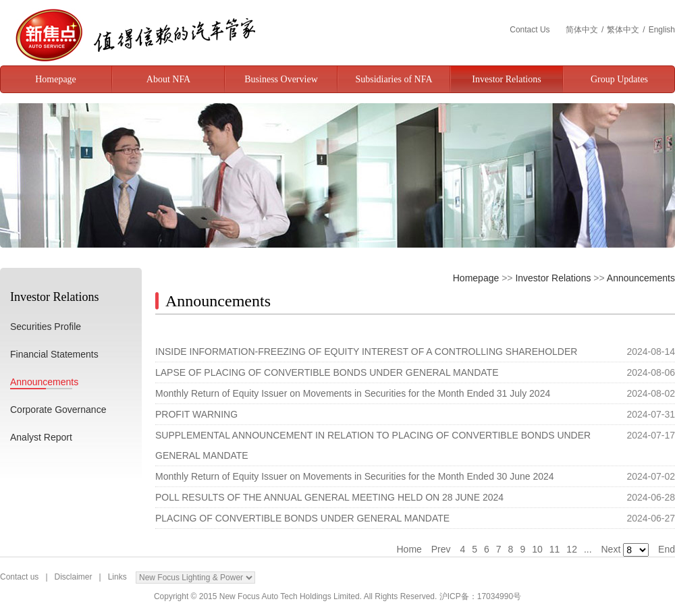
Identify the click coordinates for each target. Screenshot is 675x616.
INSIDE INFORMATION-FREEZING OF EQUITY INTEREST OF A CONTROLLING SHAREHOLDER (366, 352)
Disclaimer (74, 577)
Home (409, 549)
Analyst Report (41, 437)
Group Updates (619, 79)
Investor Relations (506, 79)
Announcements (44, 382)
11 (555, 549)
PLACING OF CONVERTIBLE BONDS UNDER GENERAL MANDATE (302, 518)
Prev (441, 549)
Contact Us (531, 30)
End (667, 549)
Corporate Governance (58, 410)
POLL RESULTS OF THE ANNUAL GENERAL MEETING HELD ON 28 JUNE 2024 (329, 497)
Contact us (19, 577)
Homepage (56, 79)
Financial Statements (54, 354)
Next (611, 549)
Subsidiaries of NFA (394, 79)
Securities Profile (46, 327)
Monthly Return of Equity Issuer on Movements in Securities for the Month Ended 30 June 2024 (355, 476)
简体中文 (582, 30)
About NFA (168, 79)
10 (537, 549)
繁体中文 (623, 30)
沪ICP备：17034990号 (480, 596)
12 (572, 549)
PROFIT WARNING (196, 414)
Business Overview (281, 79)
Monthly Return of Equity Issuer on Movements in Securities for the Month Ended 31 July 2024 (353, 393)
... (588, 549)
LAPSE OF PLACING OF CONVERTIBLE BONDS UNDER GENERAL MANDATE (327, 372)
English (662, 30)
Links (117, 577)
